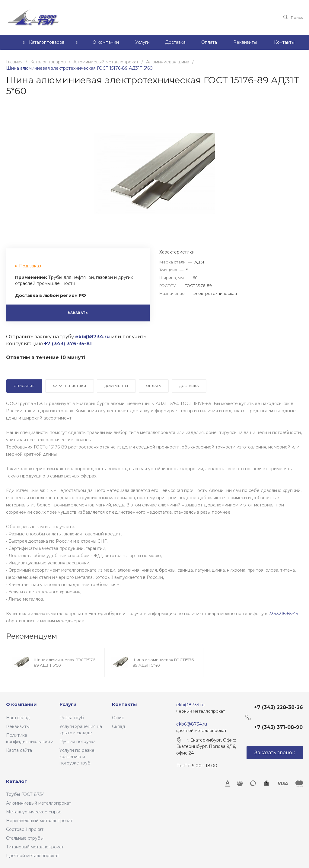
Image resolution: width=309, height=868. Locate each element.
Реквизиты (18, 726)
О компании (21, 704)
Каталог (16, 781)
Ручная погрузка (78, 742)
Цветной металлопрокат (33, 856)
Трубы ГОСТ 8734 (25, 794)
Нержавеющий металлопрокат (39, 821)
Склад (119, 726)
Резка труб (72, 718)
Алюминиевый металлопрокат (39, 803)
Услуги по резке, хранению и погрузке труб (77, 757)
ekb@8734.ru (190, 705)
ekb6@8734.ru (192, 724)
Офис (118, 718)
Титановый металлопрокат (35, 847)
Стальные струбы (25, 838)
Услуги (68, 704)
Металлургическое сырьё (34, 812)
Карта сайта (19, 750)
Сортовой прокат (25, 829)
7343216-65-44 (284, 614)
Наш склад (18, 718)
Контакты (124, 704)
